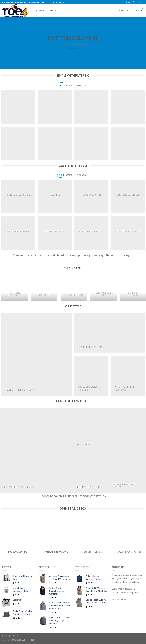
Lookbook (80, 85)
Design (69, 85)
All (62, 85)
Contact (136, 2)
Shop (128, 2)
